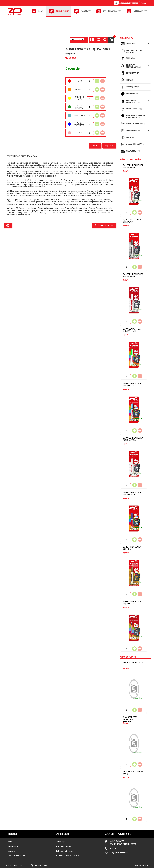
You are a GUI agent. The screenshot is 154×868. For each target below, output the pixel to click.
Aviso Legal (61, 842)
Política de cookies (64, 846)
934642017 (114, 849)
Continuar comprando (104, 225)
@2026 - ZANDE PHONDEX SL (17, 865)
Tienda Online (13, 846)
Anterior (95, 146)
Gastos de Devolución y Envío (68, 856)
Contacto (11, 851)
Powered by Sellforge (140, 865)
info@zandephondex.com (120, 853)
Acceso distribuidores (16, 856)
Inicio (10, 842)
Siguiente (109, 146)
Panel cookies (41, 865)
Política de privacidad (65, 851)
